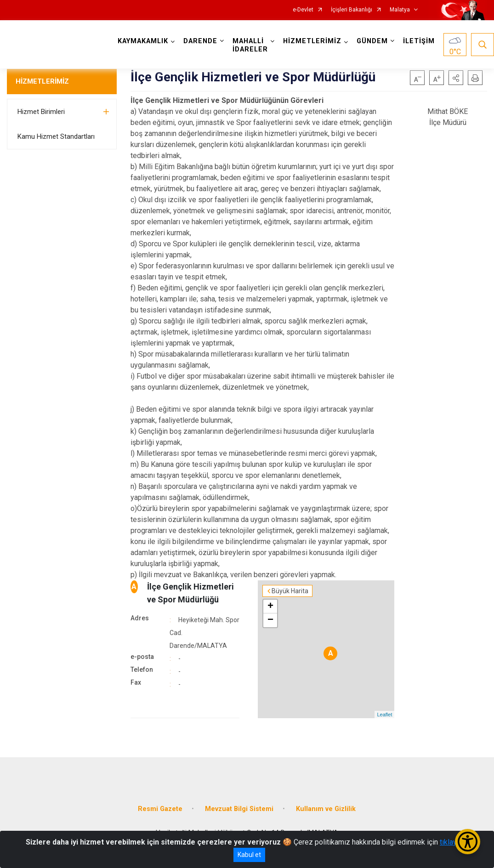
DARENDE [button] (200, 41)
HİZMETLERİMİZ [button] (312, 41)
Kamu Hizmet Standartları (56, 136)
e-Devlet (303, 10)
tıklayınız (454, 842)
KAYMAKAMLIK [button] (143, 41)
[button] (456, 78)
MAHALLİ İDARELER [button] (250, 45)
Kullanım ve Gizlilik (326, 809)
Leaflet (384, 715)
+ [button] (270, 607)
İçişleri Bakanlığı (352, 10)
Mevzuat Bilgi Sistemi (239, 809)
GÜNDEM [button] (372, 41)
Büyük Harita (290, 591)
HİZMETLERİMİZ (42, 81)
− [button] (270, 620)
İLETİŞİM (419, 41)
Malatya (400, 10)
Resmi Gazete (160, 809)
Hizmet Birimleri (41, 112)
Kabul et (249, 855)
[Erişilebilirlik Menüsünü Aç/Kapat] (468, 842)
